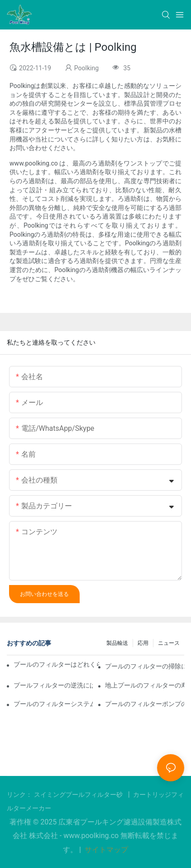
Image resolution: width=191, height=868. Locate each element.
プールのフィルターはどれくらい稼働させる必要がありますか (56, 664)
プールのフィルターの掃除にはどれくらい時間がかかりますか (145, 666)
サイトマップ (105, 850)
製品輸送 (117, 643)
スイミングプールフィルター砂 (79, 795)
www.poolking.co (92, 836)
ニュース (169, 643)
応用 (143, 643)
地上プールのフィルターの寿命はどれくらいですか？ (145, 685)
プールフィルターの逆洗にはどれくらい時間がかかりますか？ (53, 685)
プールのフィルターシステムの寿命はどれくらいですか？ (53, 704)
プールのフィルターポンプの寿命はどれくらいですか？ (145, 704)
